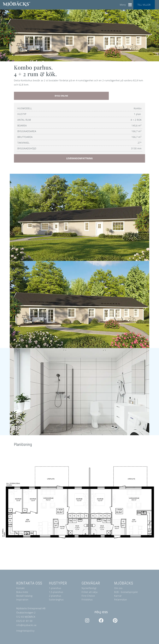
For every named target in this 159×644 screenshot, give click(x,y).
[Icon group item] (87, 621)
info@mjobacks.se (26, 625)
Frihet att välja (90, 592)
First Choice (88, 596)
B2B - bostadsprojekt (126, 592)
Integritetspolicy (25, 631)
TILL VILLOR (144, 5)
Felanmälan (121, 600)
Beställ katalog (24, 596)
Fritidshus (87, 600)
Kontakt (21, 588)
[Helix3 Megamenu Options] (130, 4)
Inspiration (22, 600)
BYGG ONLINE (61, 96)
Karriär (118, 596)
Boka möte (22, 592)
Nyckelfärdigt (89, 588)
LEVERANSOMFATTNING (79, 158)
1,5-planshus (56, 592)
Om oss (118, 588)
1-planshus (55, 588)
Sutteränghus (56, 600)
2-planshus (55, 596)
